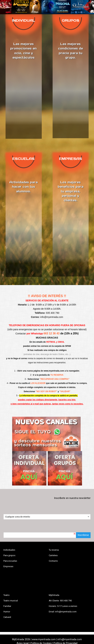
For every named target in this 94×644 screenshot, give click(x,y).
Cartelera (53, 555)
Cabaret (7, 617)
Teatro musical (11, 601)
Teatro (7, 595)
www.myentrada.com (54, 371)
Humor (7, 612)
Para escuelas (10, 561)
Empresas (8, 566)
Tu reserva (54, 550)
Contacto (53, 561)
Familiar (7, 606)
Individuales (9, 550)
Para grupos (9, 555)
